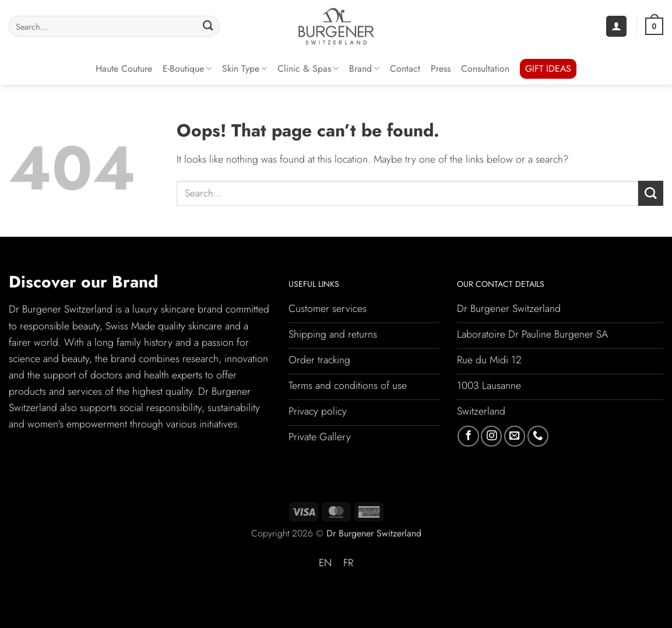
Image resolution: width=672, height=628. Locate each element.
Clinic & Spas (308, 69)
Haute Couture (124, 69)
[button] (616, 26)
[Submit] (208, 27)
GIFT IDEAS (548, 69)
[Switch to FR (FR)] (348, 563)
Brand (364, 69)
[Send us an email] (515, 436)
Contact (405, 69)
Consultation (485, 69)
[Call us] (538, 436)
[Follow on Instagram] (491, 436)
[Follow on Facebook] (468, 436)
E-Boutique (187, 69)
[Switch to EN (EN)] (325, 563)
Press (441, 69)
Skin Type (244, 69)
